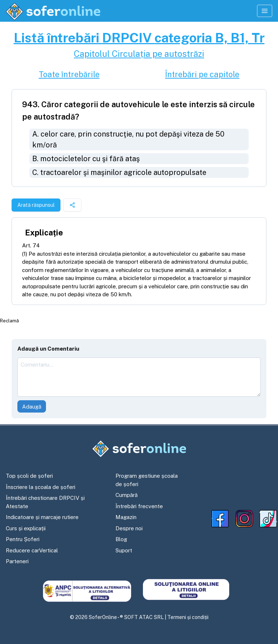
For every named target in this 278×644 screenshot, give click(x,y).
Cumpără (127, 495)
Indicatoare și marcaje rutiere (42, 517)
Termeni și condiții (188, 617)
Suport (124, 550)
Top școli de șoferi (29, 476)
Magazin (126, 517)
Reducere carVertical (32, 550)
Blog (121, 539)
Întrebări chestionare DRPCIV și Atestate (45, 502)
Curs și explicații (26, 528)
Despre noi (129, 528)
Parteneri (17, 561)
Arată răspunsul (36, 205)
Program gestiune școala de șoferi (147, 480)
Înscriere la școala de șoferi (41, 487)
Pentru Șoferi (23, 539)
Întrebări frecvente (139, 506)
